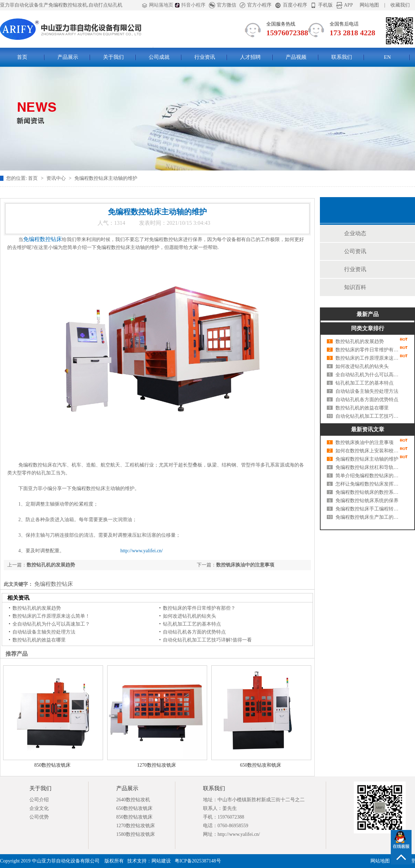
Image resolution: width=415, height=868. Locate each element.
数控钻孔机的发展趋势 (51, 565)
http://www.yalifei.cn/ (142, 551)
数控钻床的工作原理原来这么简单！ (51, 616)
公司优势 (39, 817)
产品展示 (68, 57)
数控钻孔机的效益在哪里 (39, 640)
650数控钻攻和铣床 (261, 765)
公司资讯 (355, 251)
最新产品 (368, 314)
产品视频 (296, 57)
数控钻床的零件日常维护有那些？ (199, 608)
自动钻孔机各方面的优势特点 (194, 632)
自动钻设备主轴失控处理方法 (44, 632)
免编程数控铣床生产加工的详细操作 (368, 517)
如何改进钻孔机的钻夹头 (190, 616)
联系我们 (342, 57)
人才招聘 (250, 57)
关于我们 (113, 57)
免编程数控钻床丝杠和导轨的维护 (368, 467)
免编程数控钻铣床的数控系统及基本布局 (368, 492)
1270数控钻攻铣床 (157, 765)
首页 (22, 57)
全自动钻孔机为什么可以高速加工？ (51, 624)
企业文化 (39, 808)
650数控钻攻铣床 (134, 808)
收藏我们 (400, 5)
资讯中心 (57, 178)
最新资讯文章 (368, 429)
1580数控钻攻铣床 (136, 834)
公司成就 (159, 57)
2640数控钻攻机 (133, 800)
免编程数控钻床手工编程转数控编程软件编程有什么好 (368, 509)
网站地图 (369, 5)
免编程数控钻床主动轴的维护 (106, 178)
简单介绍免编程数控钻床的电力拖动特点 (368, 476)
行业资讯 (205, 57)
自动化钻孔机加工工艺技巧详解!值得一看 (207, 640)
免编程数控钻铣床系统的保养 (367, 501)
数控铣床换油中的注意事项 (245, 565)
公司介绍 (39, 800)
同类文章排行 (368, 328)
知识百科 (355, 287)
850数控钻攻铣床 (52, 765)
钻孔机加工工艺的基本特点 (192, 624)
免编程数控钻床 (53, 584)
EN (387, 57)
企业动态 (355, 233)
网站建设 (161, 861)
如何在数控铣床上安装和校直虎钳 (368, 451)
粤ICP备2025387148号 (198, 861)
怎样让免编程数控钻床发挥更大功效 (368, 484)
